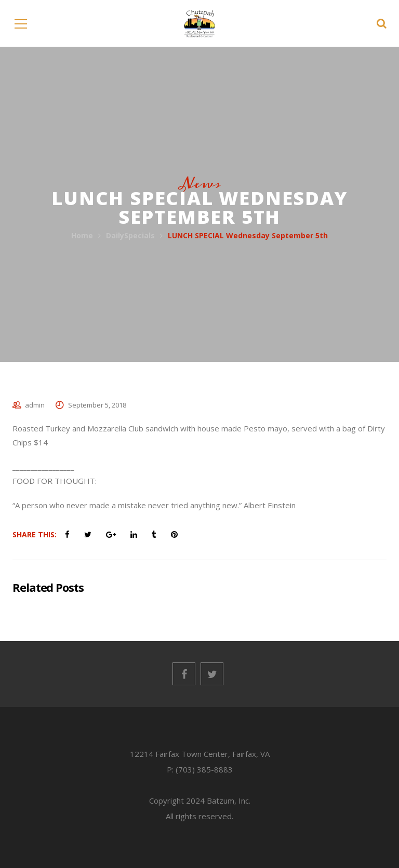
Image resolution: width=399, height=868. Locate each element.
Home (82, 235)
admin (35, 405)
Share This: (35, 534)
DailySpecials (130, 235)
